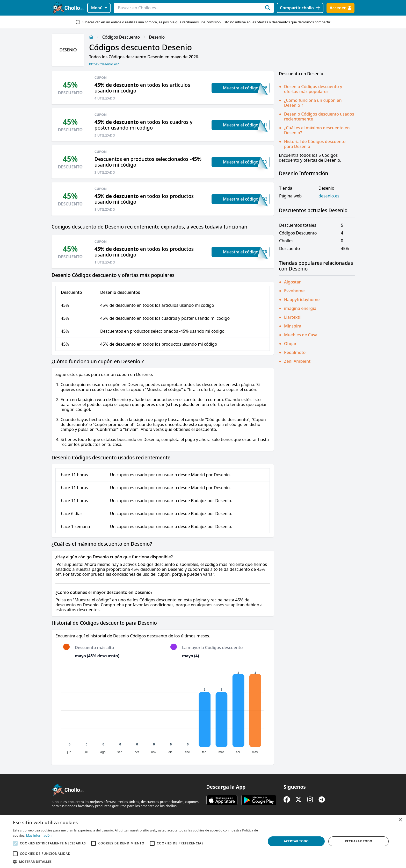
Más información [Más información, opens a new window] (39, 835)
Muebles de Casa (301, 335)
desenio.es (329, 196)
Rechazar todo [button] (359, 841)
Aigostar (292, 282)
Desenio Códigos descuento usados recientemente (319, 116)
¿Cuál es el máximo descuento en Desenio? (317, 130)
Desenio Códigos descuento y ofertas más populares (313, 89)
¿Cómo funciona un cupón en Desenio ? (313, 103)
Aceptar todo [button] (296, 841)
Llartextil (293, 317)
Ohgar (290, 344)
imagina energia (300, 308)
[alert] (203, 841)
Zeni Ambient (297, 361)
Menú (99, 8)
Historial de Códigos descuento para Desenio (315, 144)
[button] (136, 862)
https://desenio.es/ (104, 64)
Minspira (293, 326)
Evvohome (294, 291)
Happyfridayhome (302, 300)
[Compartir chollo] (300, 8)
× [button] (400, 820)
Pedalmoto (295, 352)
